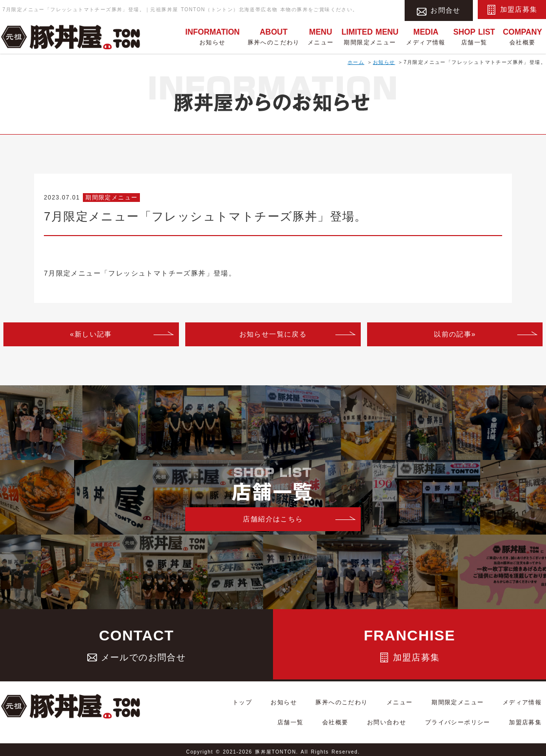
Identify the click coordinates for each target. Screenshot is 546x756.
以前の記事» (455, 334)
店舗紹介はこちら (273, 519)
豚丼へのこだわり (274, 36)
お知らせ (213, 36)
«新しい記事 (91, 334)
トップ (253, 708)
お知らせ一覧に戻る (273, 334)
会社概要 (522, 36)
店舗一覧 (474, 36)
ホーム (356, 62)
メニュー (321, 36)
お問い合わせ (408, 720)
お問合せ (439, 10)
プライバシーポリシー (470, 720)
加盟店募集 (512, 10)
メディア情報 (426, 36)
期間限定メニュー (370, 36)
